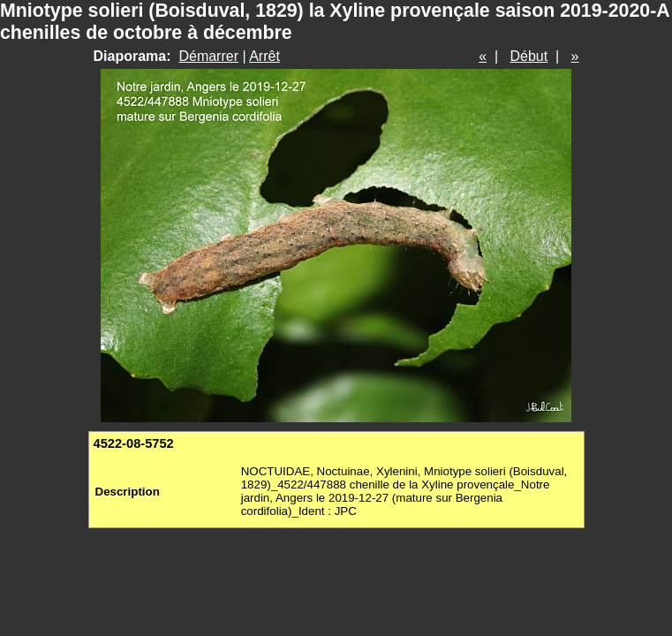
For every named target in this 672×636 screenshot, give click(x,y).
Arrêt (264, 56)
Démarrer (208, 56)
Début (529, 56)
